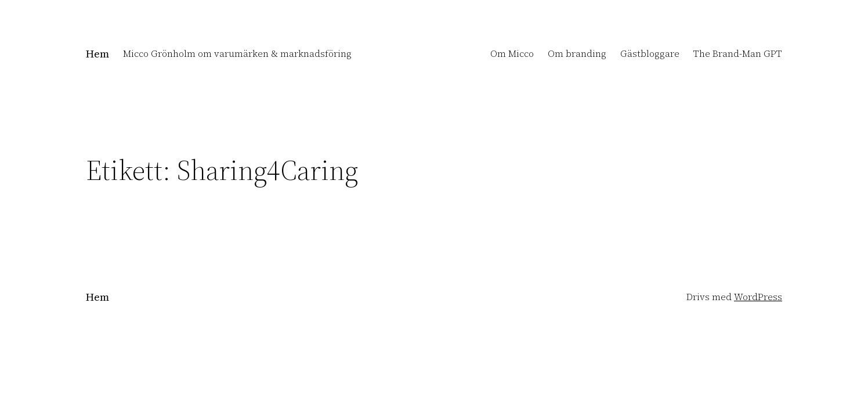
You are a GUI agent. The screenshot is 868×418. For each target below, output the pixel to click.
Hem (97, 54)
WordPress (758, 297)
